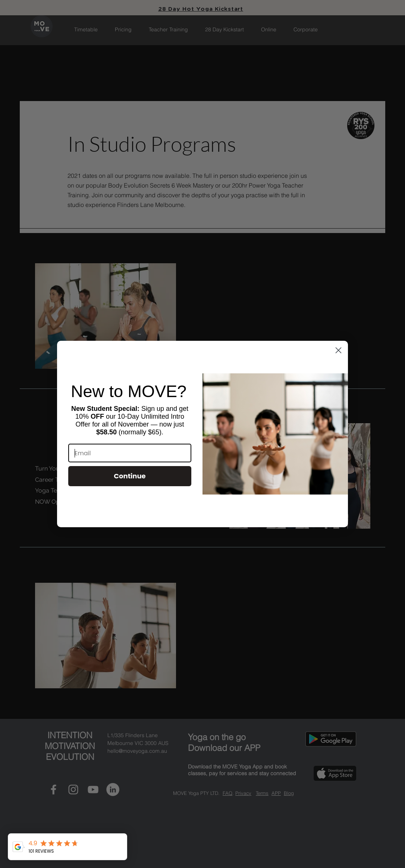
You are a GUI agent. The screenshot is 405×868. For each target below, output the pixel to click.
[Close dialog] (338, 350)
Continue (130, 476)
